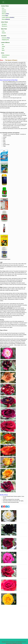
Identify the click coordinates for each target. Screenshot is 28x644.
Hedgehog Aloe (5, 40)
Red (3, 45)
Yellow (3, 46)
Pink (3, 48)
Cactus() (5, 16)
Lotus (3, 31)
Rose (3, 8)
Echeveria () (6, 38)
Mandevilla (4, 57)
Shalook (4, 33)
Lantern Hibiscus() (8, 17)
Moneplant (4, 24)
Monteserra (4, 26)
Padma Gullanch (6, 55)
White (3, 50)
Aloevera (4, 10)
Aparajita (4, 12)
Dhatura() (6, 19)
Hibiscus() (5, 14)
